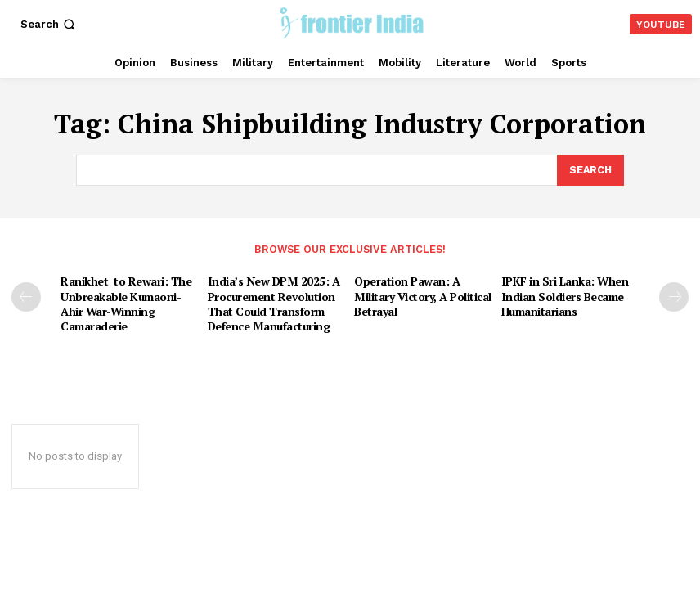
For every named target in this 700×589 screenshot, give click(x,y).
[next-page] (674, 295)
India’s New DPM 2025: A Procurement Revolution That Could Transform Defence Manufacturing (269, 300)
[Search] (590, 169)
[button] (49, 24)
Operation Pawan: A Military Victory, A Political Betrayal (420, 293)
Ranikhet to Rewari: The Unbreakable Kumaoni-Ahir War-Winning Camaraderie (121, 300)
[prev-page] (26, 295)
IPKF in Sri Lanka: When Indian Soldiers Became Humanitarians (561, 293)
